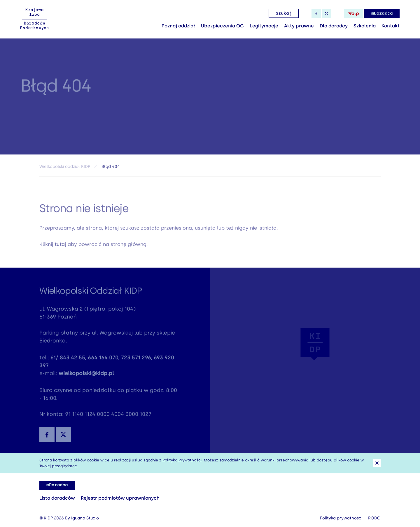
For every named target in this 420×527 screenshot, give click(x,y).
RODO (374, 518)
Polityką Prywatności (182, 460)
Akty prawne (299, 26)
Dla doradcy (334, 26)
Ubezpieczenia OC (222, 26)
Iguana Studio (85, 518)
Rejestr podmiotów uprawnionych (120, 498)
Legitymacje (264, 26)
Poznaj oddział (178, 26)
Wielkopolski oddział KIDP (65, 167)
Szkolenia (365, 26)
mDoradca (382, 13)
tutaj (60, 245)
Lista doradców (57, 498)
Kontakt (391, 26)
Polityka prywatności (341, 518)
